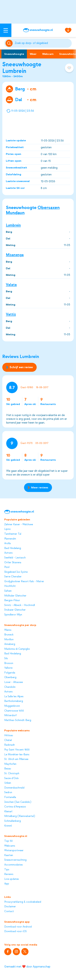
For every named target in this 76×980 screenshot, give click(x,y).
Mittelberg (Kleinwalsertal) (20, 816)
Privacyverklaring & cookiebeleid (23, 902)
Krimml (8, 826)
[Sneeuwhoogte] (38, 30)
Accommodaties (14, 865)
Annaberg (10, 644)
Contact (9, 911)
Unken (8, 783)
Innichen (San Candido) (18, 802)
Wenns (8, 630)
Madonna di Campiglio (17, 649)
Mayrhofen (10, 764)
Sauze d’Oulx (11, 778)
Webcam (48, 54)
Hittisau (9, 735)
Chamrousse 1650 (14, 711)
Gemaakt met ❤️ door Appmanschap (27, 967)
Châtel (8, 740)
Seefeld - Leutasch (15, 558)
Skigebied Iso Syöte (16, 572)
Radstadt (10, 745)
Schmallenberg (13, 821)
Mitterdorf (10, 715)
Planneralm (10, 539)
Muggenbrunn (12, 706)
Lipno (7, 529)
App (7, 884)
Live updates (12, 879)
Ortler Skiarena (13, 563)
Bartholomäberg (14, 701)
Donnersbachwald (14, 788)
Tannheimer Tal (13, 534)
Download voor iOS (15, 931)
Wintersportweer (14, 850)
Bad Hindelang (13, 548)
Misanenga (15, 255)
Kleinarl (8, 812)
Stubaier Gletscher (15, 610)
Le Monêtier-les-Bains (17, 755)
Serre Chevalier (13, 577)
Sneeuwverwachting (15, 860)
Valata (11, 285)
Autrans (8, 553)
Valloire (8, 668)
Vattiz (11, 314)
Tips (7, 870)
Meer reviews (38, 487)
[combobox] (43, 43)
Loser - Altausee (14, 682)
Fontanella (10, 797)
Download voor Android (18, 927)
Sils (6, 658)
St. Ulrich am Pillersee (16, 759)
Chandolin (10, 687)
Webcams (10, 846)
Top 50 (8, 841)
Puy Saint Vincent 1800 (17, 750)
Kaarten (9, 855)
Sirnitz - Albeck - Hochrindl (20, 605)
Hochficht (10, 586)
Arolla (7, 543)
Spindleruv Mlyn (13, 615)
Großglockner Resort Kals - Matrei (24, 581)
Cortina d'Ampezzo (15, 807)
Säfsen (8, 591)
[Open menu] (6, 30)
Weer (33, 54)
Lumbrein (13, 225)
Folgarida (10, 673)
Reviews (9, 874)
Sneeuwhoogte (14, 54)
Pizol (7, 567)
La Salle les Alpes (14, 697)
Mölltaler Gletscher (15, 596)
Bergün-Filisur (12, 600)
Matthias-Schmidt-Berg (18, 720)
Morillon (9, 640)
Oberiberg (10, 677)
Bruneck (9, 635)
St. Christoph (12, 773)
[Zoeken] (43, 43)
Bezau (8, 769)
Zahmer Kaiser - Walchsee (19, 524)
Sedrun (8, 792)
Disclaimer (10, 907)
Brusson (9, 663)
